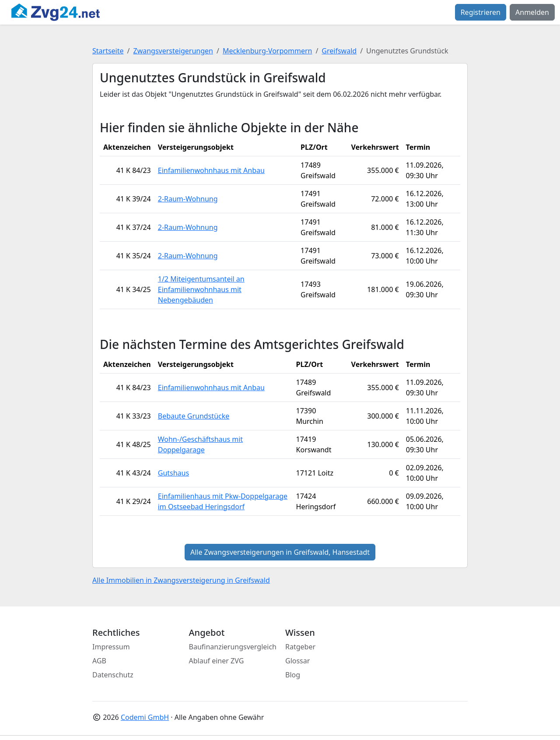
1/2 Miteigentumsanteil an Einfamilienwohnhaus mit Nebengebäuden (201, 289)
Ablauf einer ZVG (217, 661)
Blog (293, 675)
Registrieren (481, 12)
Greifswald (339, 51)
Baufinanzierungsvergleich (233, 647)
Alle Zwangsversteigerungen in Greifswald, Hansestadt (280, 552)
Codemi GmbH (145, 717)
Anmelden (532, 12)
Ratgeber (300, 647)
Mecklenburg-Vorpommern (268, 51)
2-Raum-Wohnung (188, 199)
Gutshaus (173, 473)
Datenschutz (113, 675)
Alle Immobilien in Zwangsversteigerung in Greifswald (181, 580)
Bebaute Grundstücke (194, 416)
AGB (99, 661)
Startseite (108, 51)
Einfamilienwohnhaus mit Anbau (211, 170)
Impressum (111, 647)
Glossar (297, 661)
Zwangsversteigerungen (173, 51)
